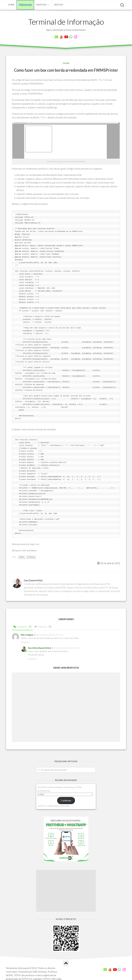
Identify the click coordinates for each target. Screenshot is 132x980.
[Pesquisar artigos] (122, 5)
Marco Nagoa (27, 635)
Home (11, 5)
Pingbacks (43, 627)
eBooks (59, 5)
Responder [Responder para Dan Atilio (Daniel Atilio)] (32, 659)
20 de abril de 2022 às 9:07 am (50, 635)
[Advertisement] (66, 891)
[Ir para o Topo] (66, 963)
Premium (25, 5)
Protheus (31, 557)
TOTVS (66, 63)
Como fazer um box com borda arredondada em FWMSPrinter (66, 70)
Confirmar (66, 800)
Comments (22, 627)
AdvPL (22, 557)
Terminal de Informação (66, 22)
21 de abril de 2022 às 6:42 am (67, 648)
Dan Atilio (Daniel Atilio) (39, 648)
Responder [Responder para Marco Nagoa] (25, 642)
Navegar (41, 5)
